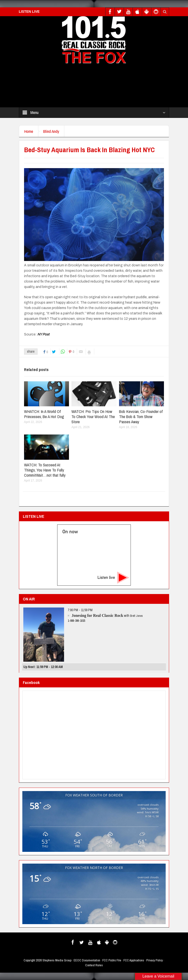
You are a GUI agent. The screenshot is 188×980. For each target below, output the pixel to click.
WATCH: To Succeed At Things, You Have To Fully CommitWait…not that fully (45, 470)
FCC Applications (134, 960)
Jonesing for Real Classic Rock (97, 615)
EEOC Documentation (87, 960)
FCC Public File (112, 960)
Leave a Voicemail (158, 976)
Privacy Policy (154, 960)
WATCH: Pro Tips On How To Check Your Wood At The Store (93, 416)
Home (29, 131)
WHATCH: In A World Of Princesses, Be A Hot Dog (44, 414)
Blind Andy (51, 131)
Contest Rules (94, 965)
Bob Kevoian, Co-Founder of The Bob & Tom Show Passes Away (141, 416)
